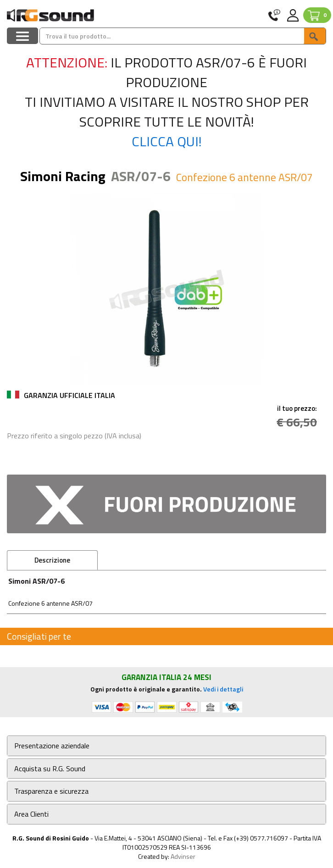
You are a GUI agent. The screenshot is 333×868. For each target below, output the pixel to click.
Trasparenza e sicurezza (51, 791)
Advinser (183, 856)
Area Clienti (31, 814)
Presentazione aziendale (52, 746)
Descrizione (52, 560)
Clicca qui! (167, 141)
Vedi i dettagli (223, 689)
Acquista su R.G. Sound (50, 769)
